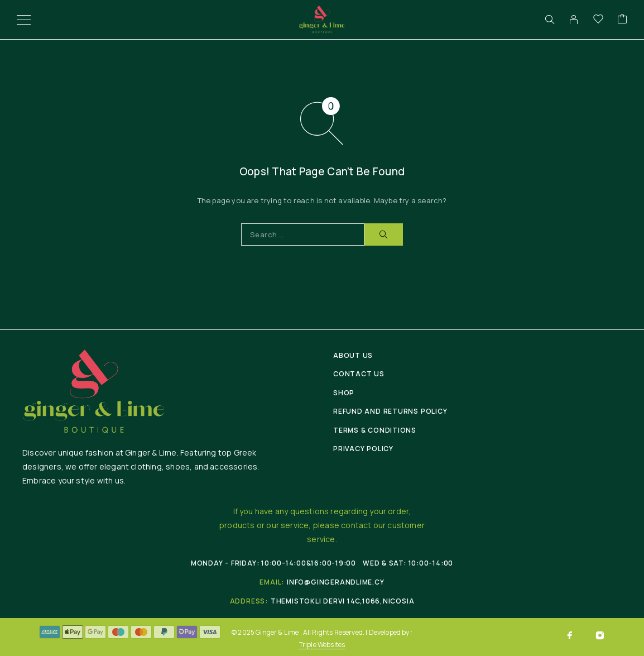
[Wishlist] (598, 20)
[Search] (550, 20)
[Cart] (622, 20)
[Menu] (24, 20)
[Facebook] (570, 635)
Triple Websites (322, 645)
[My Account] (574, 20)
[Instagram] (600, 635)
